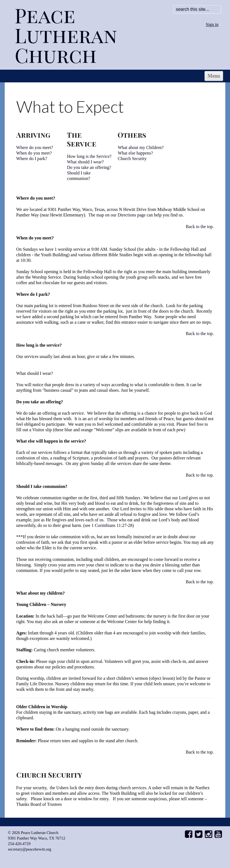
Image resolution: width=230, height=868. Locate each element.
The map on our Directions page (117, 215)
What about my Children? (141, 147)
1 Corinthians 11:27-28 (112, 525)
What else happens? (135, 153)
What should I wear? (85, 162)
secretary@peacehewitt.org (30, 849)
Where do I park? (32, 159)
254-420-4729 (19, 844)
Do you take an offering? (89, 167)
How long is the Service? (89, 156)
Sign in (212, 24)
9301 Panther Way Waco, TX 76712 (37, 838)
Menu (214, 76)
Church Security (132, 159)
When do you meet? (34, 153)
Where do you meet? (35, 147)
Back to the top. (200, 227)
